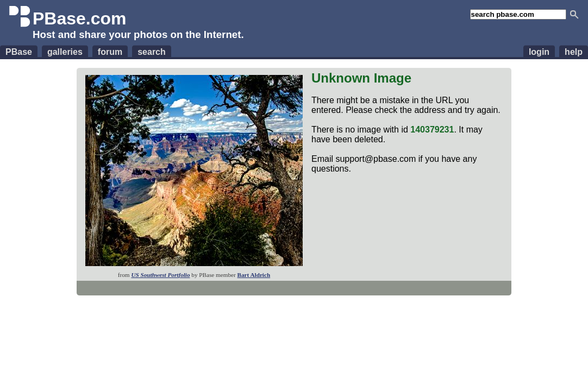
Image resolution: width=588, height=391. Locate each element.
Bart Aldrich (254, 275)
